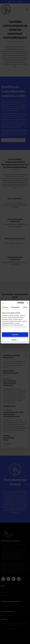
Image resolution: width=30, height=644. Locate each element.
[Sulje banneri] (28, 303)
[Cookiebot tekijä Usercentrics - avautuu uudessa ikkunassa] (18, 303)
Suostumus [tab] (5, 307)
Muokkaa (15, 340)
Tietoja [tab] (25, 307)
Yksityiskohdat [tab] (15, 307)
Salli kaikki (15, 335)
